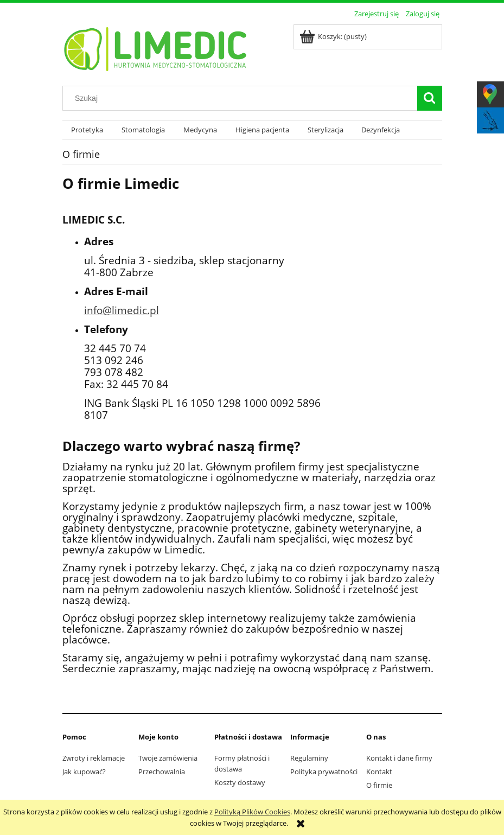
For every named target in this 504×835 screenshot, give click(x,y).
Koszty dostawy (240, 782)
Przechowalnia (162, 772)
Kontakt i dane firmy (399, 758)
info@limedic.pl (122, 310)
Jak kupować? (84, 772)
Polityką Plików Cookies (252, 812)
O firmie (379, 785)
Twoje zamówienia (168, 758)
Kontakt (379, 772)
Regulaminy (309, 758)
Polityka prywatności (324, 772)
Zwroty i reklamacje (94, 758)
